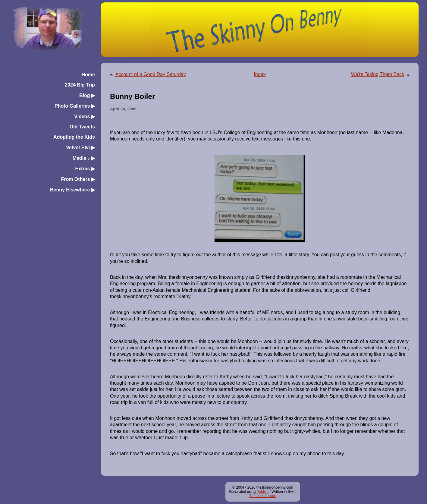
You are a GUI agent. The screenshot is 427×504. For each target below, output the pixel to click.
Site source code (263, 496)
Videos (85, 117)
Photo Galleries (75, 106)
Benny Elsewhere (72, 190)
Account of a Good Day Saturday (151, 74)
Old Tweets (82, 127)
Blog (87, 95)
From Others (78, 179)
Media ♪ (84, 158)
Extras (85, 169)
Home (88, 75)
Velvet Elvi (80, 148)
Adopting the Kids (74, 137)
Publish (263, 492)
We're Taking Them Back (378, 74)
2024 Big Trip (80, 85)
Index (260, 74)
